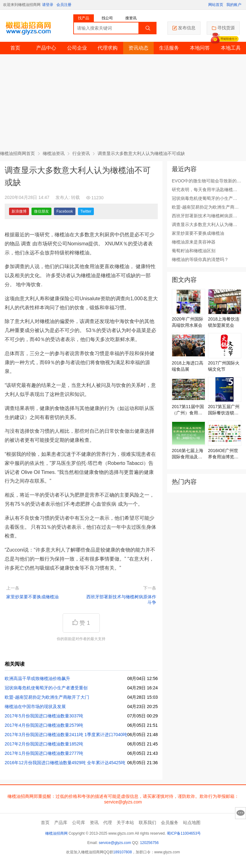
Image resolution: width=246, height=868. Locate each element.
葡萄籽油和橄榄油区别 (194, 251)
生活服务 (169, 48)
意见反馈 (241, 813)
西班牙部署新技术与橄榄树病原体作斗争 (121, 600)
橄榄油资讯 (54, 153)
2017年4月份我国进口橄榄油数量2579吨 (44, 725)
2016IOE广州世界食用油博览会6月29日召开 (224, 454)
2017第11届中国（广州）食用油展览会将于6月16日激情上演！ (188, 410)
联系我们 (147, 822)
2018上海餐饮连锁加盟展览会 (224, 322)
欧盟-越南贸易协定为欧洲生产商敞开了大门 (47, 697)
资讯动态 (138, 48)
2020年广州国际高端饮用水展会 (188, 322)
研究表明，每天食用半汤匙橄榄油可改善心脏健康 (205, 190)
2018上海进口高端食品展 (188, 366)
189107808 (123, 852)
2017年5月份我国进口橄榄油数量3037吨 (44, 716)
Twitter (86, 211)
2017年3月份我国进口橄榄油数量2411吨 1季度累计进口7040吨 (66, 735)
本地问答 (200, 48)
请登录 (48, 5)
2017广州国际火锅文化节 (224, 366)
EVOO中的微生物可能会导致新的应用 (206, 181)
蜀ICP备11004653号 (184, 833)
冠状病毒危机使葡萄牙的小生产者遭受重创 (46, 688)
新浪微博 (19, 211)
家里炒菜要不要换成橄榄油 (32, 597)
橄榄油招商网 (56, 833)
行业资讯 (81, 153)
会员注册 (64, 5)
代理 (108, 822)
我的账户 (234, 5)
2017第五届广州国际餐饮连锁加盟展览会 (224, 410)
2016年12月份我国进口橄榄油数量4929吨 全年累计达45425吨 (65, 763)
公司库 (79, 822)
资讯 (94, 822)
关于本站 (125, 822)
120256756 (149, 843)
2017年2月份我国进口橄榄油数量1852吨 (44, 744)
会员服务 (170, 822)
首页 (15, 48)
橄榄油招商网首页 (17, 153)
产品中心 (46, 48)
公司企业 (77, 48)
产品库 (61, 822)
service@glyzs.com (115, 843)
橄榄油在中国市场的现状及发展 (35, 706)
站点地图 (192, 822)
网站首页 (216, 5)
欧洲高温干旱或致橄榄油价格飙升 (37, 678)
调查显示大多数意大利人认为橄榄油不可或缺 (205, 225)
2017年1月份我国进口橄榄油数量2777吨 (44, 753)
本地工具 (231, 48)
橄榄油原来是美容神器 (194, 242)
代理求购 (108, 48)
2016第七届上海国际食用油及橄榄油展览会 (188, 454)
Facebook (65, 211)
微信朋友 (41, 211)
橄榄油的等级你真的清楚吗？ (200, 259)
